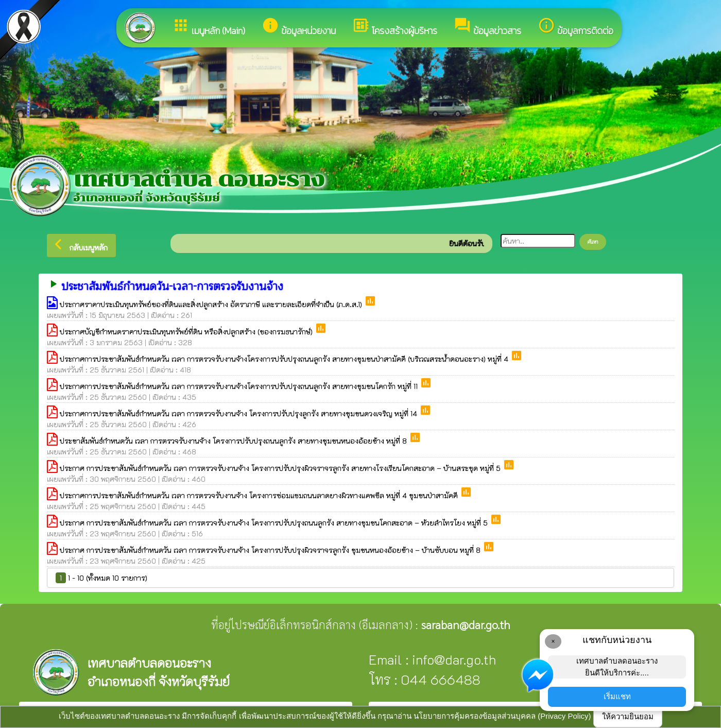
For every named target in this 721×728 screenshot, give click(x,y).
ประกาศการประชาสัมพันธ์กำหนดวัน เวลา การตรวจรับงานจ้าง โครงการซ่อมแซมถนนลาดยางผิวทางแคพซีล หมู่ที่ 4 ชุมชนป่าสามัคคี (260, 495)
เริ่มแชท (617, 696)
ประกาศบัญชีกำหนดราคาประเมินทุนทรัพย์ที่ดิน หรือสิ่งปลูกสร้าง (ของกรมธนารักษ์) (187, 332)
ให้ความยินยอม (628, 716)
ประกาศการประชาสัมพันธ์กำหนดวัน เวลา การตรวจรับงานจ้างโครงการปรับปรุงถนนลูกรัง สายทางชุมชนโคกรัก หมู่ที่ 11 (240, 386)
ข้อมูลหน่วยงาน (299, 27)
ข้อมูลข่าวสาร (487, 27)
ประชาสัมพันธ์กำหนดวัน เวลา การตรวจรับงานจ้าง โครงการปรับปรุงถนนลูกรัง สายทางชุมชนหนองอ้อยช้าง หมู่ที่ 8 (234, 441)
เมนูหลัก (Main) (209, 27)
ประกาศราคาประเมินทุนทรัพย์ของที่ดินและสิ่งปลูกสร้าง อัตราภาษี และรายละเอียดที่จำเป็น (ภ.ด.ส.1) (212, 304)
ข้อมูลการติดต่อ (576, 27)
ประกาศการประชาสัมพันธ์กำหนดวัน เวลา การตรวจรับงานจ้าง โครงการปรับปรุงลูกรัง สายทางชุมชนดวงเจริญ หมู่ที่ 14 (239, 413)
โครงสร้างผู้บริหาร (395, 27)
